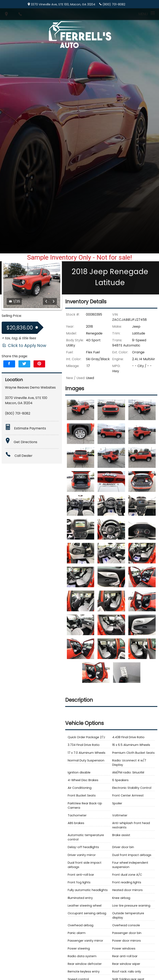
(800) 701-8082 (112, 4)
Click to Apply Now (24, 339)
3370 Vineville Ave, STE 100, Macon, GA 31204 (61, 4)
